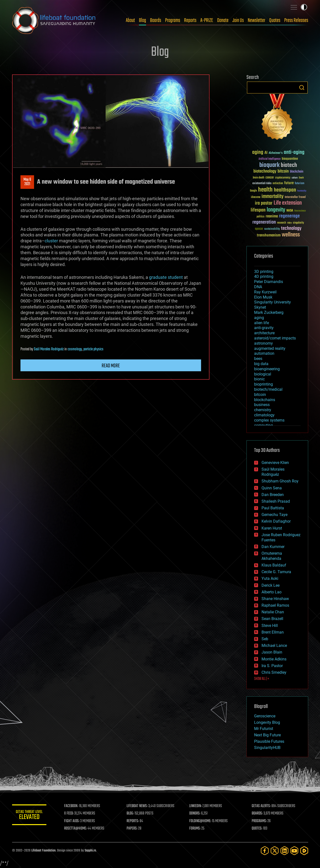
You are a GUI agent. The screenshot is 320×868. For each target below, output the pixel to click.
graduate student (166, 277)
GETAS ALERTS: (261, 806)
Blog (142, 20)
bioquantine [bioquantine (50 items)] (290, 159)
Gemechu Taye (274, 515)
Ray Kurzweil (265, 292)
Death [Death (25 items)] (301, 178)
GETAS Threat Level (29, 816)
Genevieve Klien (275, 463)
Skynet (260, 307)
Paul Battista (273, 508)
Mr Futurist (264, 729)
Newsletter (256, 20)
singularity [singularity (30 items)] (298, 223)
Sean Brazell (272, 619)
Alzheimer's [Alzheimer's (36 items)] (276, 153)
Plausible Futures (269, 741)
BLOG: (130, 814)
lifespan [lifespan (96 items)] (258, 210)
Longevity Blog (267, 722)
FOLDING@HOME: (200, 821)
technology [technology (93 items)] (291, 229)
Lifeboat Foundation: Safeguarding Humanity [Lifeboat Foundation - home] (54, 20)
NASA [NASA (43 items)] (290, 211)
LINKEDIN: (195, 806)
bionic (259, 379)
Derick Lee (271, 585)
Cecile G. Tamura (276, 572)
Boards (156, 20)
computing (264, 425)
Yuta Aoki (270, 578)
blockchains (265, 400)
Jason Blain (272, 652)
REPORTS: (133, 821)
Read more (111, 366)
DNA (258, 287)
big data (261, 364)
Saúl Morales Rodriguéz (49, 349)
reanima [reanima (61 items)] (272, 216)
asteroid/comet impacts (275, 338)
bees (258, 359)
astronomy (264, 343)
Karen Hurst (272, 528)
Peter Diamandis (269, 282)
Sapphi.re (90, 851)
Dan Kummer (273, 547)
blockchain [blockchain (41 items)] (297, 172)
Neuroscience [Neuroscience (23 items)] (300, 211)
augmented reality (270, 348)
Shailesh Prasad (276, 501)
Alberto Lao (272, 592)
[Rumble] (304, 851)
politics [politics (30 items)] (261, 217)
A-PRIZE (207, 20)
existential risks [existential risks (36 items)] (262, 184)
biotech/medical (268, 389)
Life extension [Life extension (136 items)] (288, 203)
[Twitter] (275, 851)
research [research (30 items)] (282, 223)
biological (263, 374)
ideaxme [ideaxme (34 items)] (256, 197)
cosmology (75, 349)
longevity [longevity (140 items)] (276, 210)
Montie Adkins (274, 659)
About (130, 20)
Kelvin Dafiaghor (276, 521)
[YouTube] (294, 851)
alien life (262, 323)
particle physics (93, 349)
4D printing (264, 276)
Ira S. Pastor (272, 666)
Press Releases (296, 20)
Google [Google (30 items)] (253, 191)
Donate (223, 20)
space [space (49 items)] (259, 229)
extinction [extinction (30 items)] (278, 184)
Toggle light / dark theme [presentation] (304, 7)
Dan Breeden (273, 495)
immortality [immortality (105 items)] (273, 196)
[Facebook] (265, 851)
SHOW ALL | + (262, 679)
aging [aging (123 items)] (258, 152)
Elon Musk (263, 297)
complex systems (269, 420)
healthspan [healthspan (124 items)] (285, 190)
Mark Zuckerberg (269, 312)
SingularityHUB (267, 748)
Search (302, 88)
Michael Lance (274, 646)
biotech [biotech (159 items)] (289, 165)
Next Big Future (267, 735)
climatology (264, 415)
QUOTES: (257, 829)
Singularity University (273, 302)
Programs (173, 20)
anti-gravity (264, 328)
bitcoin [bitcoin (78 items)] (283, 171)
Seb (265, 639)
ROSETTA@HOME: (76, 829)
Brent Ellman (273, 632)
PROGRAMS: (259, 821)
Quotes (275, 20)
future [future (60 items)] (289, 183)
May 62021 (27, 182)
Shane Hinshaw (275, 599)
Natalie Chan (273, 612)
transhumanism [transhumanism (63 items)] (269, 235)
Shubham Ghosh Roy (280, 481)
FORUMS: (195, 829)
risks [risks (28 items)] (289, 223)
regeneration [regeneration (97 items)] (264, 222)
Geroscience (265, 716)
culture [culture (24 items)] (295, 178)
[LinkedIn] (284, 851)
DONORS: (195, 814)
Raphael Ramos (275, 605)
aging (259, 318)
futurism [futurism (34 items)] (300, 184)
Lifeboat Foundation (43, 851)
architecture (264, 333)
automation (264, 353)
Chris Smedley (274, 672)
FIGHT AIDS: (72, 821)
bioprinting (264, 384)
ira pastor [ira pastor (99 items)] (264, 203)
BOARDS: (257, 814)
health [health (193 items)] (265, 190)
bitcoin (260, 395)
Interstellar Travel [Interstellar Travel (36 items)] (295, 197)
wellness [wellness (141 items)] (291, 235)
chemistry (263, 410)
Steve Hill (270, 626)
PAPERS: (132, 829)
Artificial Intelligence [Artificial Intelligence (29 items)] (270, 159)
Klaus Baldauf (274, 565)
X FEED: (69, 814)
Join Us (238, 20)
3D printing (264, 272)
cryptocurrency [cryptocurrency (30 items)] (283, 178)
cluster (51, 241)
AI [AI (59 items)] (266, 153)
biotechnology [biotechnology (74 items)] (265, 171)
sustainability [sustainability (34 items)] (272, 229)
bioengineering (267, 369)
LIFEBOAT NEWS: (137, 806)
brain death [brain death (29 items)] (259, 178)
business (262, 405)
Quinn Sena (272, 488)
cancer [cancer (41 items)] (270, 178)
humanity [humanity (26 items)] (302, 191)
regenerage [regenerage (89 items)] (289, 216)
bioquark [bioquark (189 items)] (269, 165)
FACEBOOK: (71, 806)
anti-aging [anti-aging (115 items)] (294, 152)
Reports (190, 20)
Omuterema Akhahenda (272, 556)
